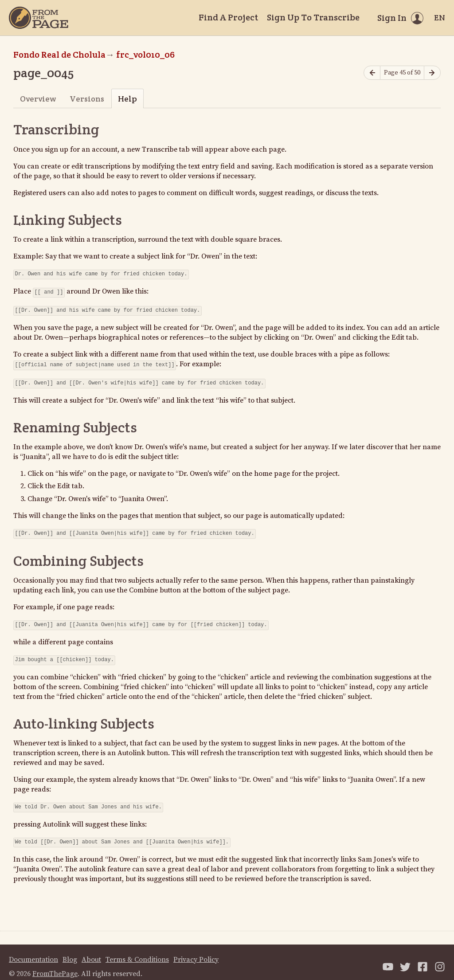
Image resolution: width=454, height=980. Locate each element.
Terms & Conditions (137, 951)
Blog (70, 951)
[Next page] (432, 73)
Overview (38, 99)
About (91, 951)
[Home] (39, 18)
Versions (87, 99)
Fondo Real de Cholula (59, 55)
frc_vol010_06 (145, 55)
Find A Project (228, 17)
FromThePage (55, 965)
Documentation (33, 951)
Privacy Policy (196, 951)
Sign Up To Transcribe (313, 17)
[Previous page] (372, 73)
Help (127, 99)
